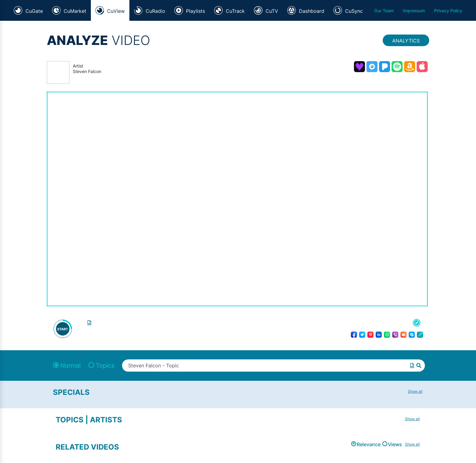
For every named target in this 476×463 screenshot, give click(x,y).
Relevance (369, 444)
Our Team (384, 11)
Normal (71, 366)
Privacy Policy (448, 11)
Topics (105, 366)
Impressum (414, 11)
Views (395, 444)
